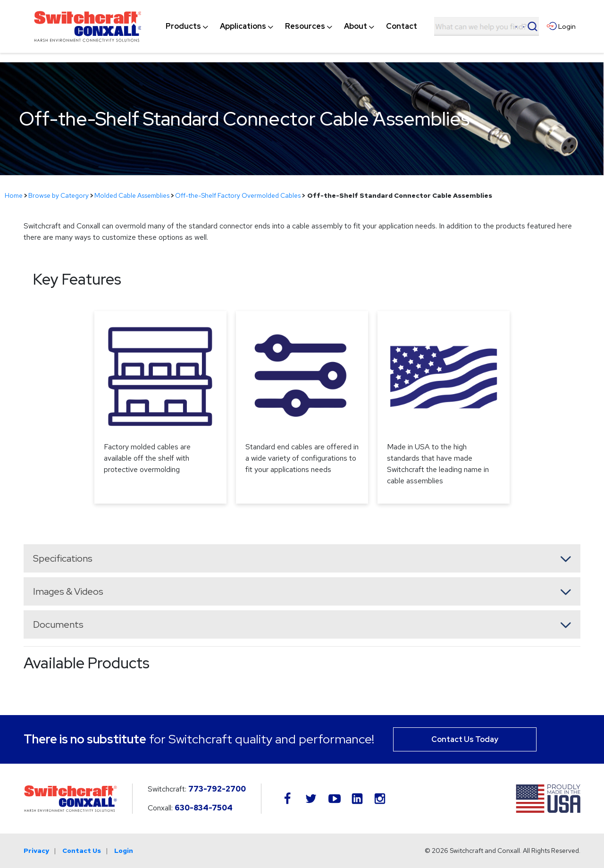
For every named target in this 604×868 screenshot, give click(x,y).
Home (14, 195)
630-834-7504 (204, 808)
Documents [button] (58, 624)
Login (124, 851)
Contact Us (82, 851)
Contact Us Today (465, 739)
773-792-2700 (217, 789)
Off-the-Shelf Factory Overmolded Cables (238, 195)
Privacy (36, 851)
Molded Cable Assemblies (132, 195)
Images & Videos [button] (68, 591)
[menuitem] (183, 26)
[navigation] (291, 26)
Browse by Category (59, 195)
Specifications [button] (63, 558)
